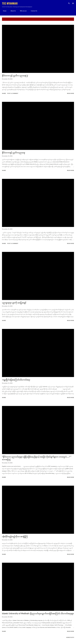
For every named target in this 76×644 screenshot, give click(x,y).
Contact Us (33, 11)
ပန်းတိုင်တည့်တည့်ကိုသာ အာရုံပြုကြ (15, 536)
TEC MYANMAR (10, 3)
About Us (12, 11)
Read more (71, 93)
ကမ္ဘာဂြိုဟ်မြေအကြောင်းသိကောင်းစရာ (16, 380)
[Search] (69, 3)
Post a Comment (13, 93)
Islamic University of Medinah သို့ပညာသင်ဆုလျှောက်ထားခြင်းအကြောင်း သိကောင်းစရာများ (38, 613)
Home (4, 11)
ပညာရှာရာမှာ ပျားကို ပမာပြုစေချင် (14, 303)
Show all (70, 19)
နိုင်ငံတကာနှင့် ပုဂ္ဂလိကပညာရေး (13, 153)
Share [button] (4, 93)
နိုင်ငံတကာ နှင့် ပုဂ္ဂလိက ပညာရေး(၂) (15, 75)
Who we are (22, 11)
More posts (70, 637)
